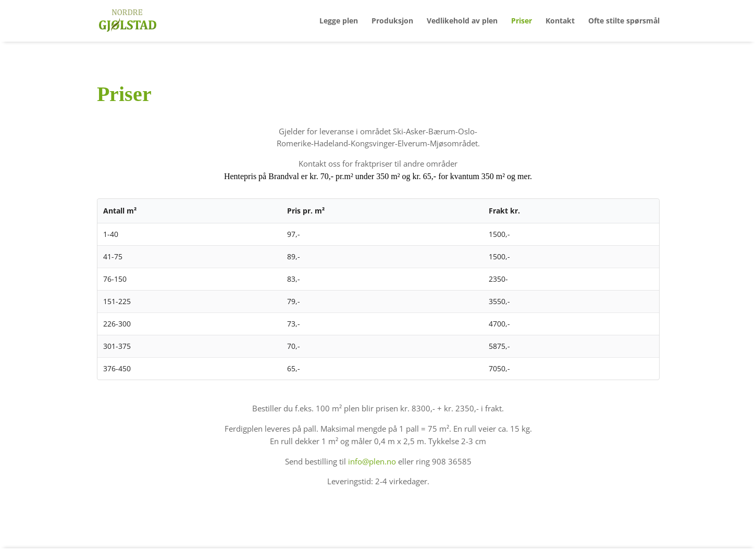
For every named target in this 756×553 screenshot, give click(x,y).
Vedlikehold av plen (462, 21)
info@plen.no (372, 461)
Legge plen (339, 21)
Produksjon (392, 21)
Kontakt (560, 21)
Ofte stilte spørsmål (624, 21)
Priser (522, 21)
